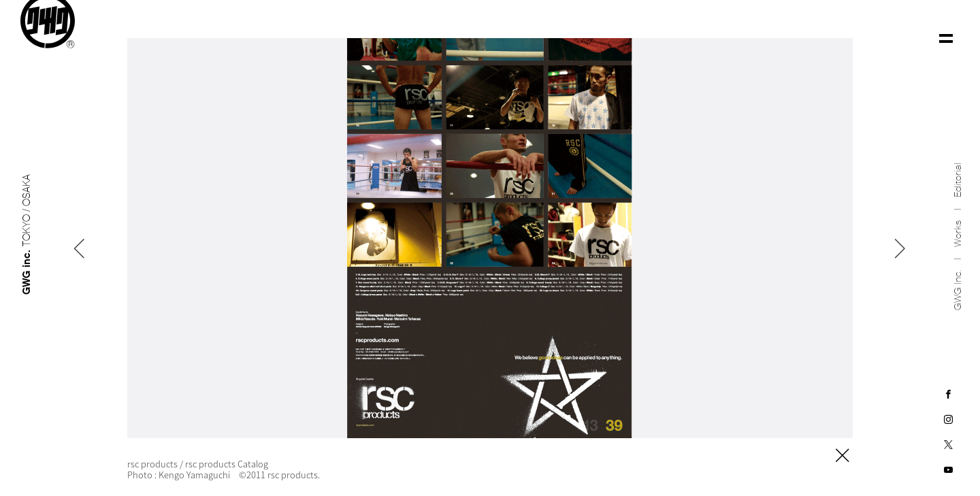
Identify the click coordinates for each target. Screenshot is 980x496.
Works (958, 227)
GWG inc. (958, 283)
